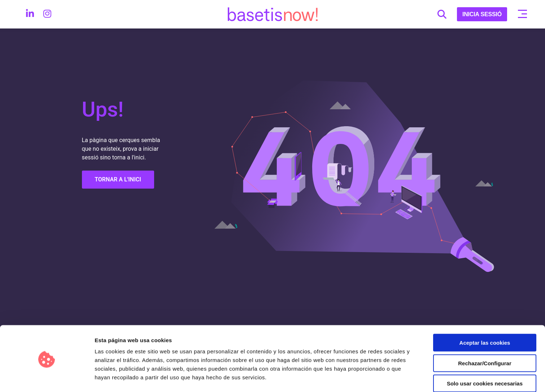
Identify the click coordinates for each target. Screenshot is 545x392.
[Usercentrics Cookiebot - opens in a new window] (47, 378)
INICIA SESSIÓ (482, 14)
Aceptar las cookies (485, 320)
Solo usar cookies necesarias (485, 360)
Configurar (381, 378)
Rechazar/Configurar (485, 340)
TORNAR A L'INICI (118, 179)
